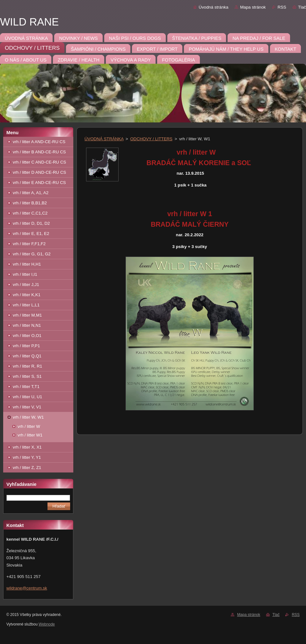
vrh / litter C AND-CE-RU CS (39, 162)
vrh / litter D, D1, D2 (31, 223)
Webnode (47, 624)
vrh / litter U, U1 (27, 397)
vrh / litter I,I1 (25, 274)
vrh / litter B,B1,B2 (30, 203)
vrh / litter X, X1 (27, 447)
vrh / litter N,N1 (27, 325)
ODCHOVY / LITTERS (151, 139)
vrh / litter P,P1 (26, 346)
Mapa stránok (253, 7)
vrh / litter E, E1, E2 (31, 234)
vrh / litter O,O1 (27, 336)
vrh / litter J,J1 (26, 285)
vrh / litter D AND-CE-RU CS (39, 172)
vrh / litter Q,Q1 (27, 356)
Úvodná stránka (213, 7)
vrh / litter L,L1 (26, 305)
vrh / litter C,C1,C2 (30, 213)
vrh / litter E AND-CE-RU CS (39, 183)
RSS (282, 7)
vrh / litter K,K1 (27, 295)
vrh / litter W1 (30, 435)
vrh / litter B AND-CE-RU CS (39, 152)
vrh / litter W (29, 426)
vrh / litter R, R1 (27, 366)
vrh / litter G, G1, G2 (32, 254)
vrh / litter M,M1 (27, 315)
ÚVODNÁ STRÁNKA (104, 139)
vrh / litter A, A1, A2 (31, 193)
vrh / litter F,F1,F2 (29, 244)
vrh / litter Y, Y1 (27, 457)
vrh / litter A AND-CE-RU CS (39, 142)
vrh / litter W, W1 (28, 417)
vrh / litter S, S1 (27, 376)
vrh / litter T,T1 (26, 387)
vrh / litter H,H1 (27, 264)
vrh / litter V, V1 (27, 407)
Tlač (302, 7)
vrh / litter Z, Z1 (27, 468)
